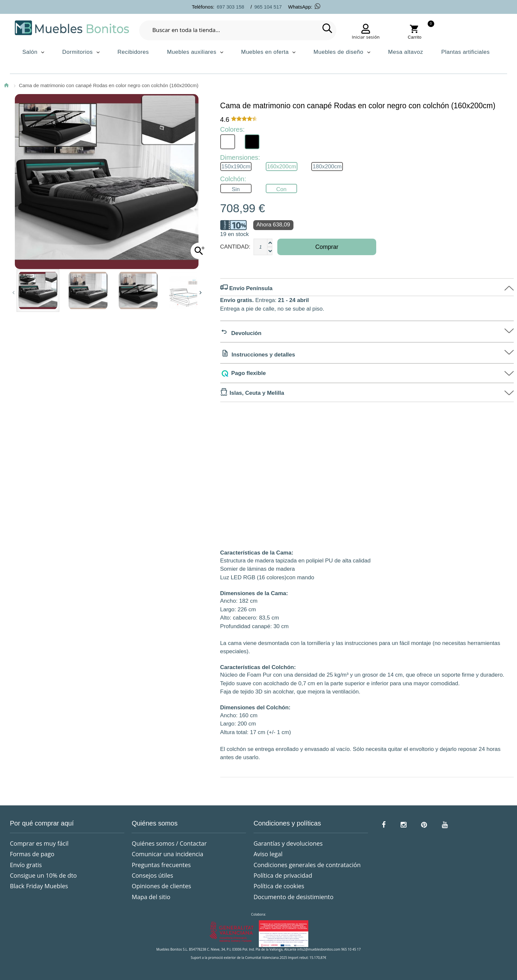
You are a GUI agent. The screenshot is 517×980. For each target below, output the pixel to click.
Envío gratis (26, 865)
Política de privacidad (283, 875)
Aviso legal (268, 854)
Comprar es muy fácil (39, 843)
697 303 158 (230, 7)
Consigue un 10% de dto (43, 875)
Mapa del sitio (151, 897)
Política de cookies (279, 886)
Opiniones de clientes (161, 886)
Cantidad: (235, 247)
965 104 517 (268, 7)
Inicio (6, 85)
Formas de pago (32, 854)
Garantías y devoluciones (288, 843)
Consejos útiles (152, 875)
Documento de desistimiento (293, 897)
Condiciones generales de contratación (307, 865)
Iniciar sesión (366, 37)
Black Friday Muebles (39, 886)
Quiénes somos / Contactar (169, 843)
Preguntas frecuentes (161, 865)
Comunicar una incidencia (167, 854)
